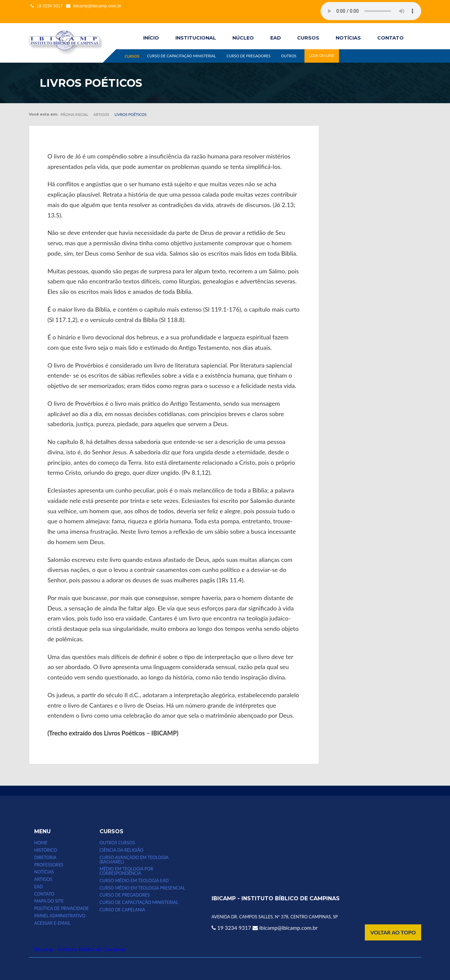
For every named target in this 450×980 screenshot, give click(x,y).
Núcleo (243, 38)
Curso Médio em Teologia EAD (134, 881)
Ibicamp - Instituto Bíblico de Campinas (80, 949)
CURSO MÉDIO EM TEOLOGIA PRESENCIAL (142, 888)
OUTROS (289, 56)
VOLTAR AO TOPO (393, 932)
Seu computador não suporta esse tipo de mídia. (371, 11)
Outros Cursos (117, 843)
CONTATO (390, 38)
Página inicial (74, 114)
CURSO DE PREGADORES (248, 56)
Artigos (101, 114)
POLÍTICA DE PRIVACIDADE (62, 908)
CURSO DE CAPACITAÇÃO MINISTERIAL (181, 56)
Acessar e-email (52, 923)
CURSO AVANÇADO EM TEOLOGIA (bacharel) (134, 860)
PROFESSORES (49, 865)
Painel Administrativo (60, 916)
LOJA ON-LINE (322, 56)
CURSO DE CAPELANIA (122, 910)
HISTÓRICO (46, 850)
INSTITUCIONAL (196, 38)
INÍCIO (151, 38)
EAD (276, 38)
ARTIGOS (43, 879)
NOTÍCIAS (348, 38)
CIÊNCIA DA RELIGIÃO (122, 850)
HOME (41, 843)
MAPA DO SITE (49, 901)
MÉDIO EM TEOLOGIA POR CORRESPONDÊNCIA (126, 871)
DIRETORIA (45, 858)
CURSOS (308, 38)
